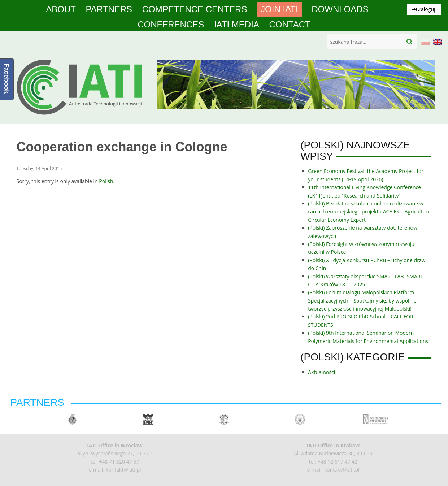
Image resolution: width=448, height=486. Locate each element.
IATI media (237, 25)
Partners (109, 9)
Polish (106, 181)
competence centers (195, 9)
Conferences (171, 25)
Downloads (340, 9)
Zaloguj (424, 9)
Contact (290, 25)
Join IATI (279, 9)
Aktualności (321, 372)
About (61, 9)
